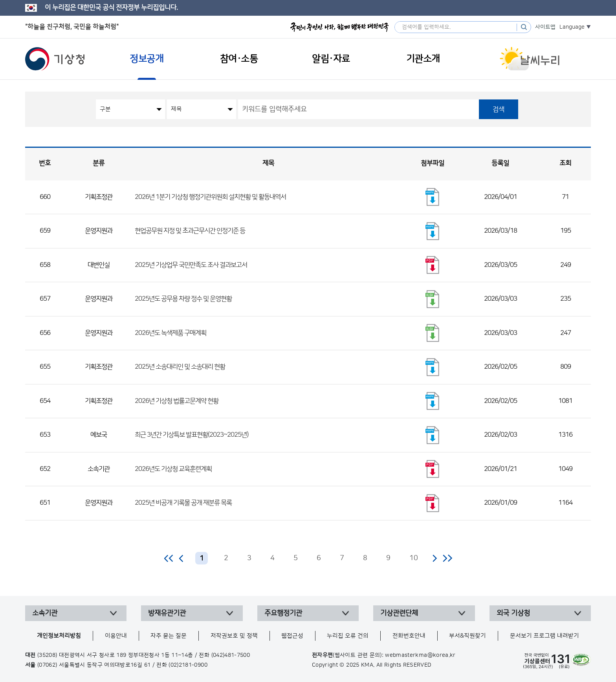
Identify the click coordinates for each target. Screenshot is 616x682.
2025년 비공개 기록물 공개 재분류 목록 (183, 503)
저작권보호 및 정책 (234, 636)
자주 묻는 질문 (169, 636)
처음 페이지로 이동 (169, 558)
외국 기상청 (513, 613)
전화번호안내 (409, 636)
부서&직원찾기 (467, 636)
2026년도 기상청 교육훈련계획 (173, 469)
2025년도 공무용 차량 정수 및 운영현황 (183, 299)
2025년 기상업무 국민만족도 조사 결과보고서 (191, 265)
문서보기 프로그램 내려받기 (544, 636)
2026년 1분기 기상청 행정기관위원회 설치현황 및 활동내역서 (210, 197)
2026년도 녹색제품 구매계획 (170, 333)
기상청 (55, 59)
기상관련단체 (399, 613)
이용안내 (116, 636)
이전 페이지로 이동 (181, 558)
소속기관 (45, 613)
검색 (499, 109)
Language (572, 27)
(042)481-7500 (231, 655)
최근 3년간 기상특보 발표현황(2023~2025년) (192, 435)
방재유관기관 (167, 613)
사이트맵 (545, 27)
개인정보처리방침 (59, 636)
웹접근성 (292, 636)
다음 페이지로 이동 (434, 558)
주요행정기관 (283, 613)
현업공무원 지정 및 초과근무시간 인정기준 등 (190, 231)
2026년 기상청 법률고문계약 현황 (177, 401)
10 (414, 558)
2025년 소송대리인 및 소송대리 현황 (180, 367)
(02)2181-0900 (188, 665)
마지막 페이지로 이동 (447, 558)
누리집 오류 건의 (348, 636)
